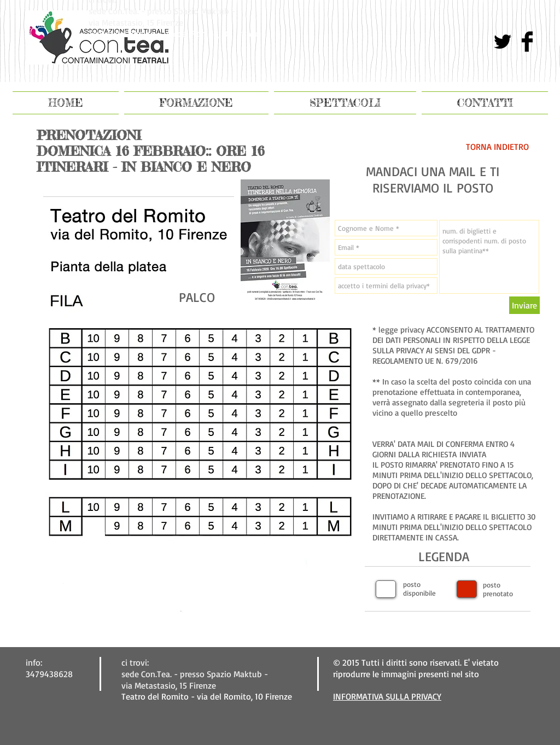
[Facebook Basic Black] (527, 42)
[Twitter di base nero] (503, 42)
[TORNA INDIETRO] (497, 147)
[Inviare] (524, 305)
